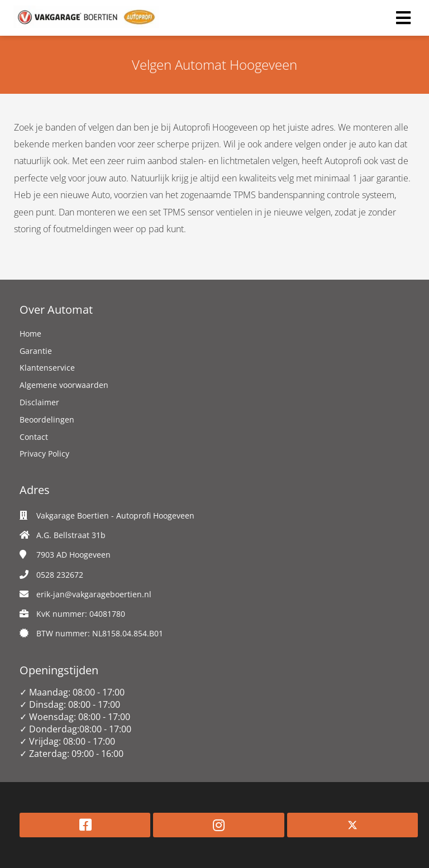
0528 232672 (60, 575)
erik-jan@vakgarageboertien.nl (94, 594)
